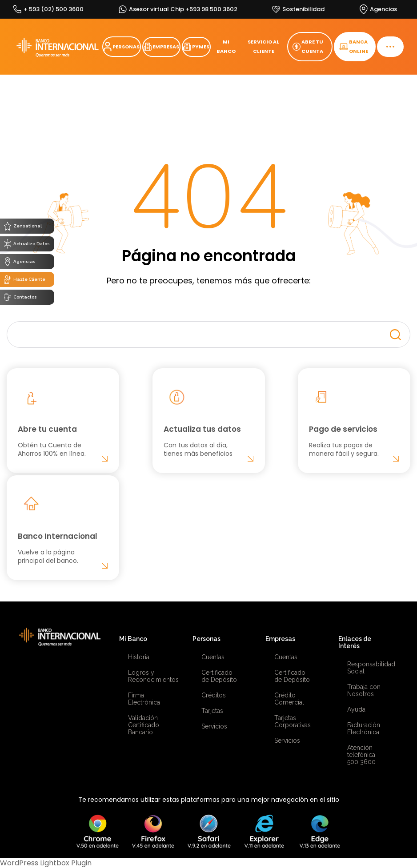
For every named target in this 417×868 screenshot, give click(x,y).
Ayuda (356, 709)
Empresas (280, 639)
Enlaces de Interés (355, 642)
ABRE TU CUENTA (308, 46)
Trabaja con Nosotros (364, 690)
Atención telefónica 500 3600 (361, 755)
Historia (139, 657)
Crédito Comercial (289, 699)
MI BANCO (226, 46)
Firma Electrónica (144, 699)
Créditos (214, 695)
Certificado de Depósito (219, 676)
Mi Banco (133, 639)
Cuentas (213, 657)
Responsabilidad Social (366, 668)
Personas (206, 639)
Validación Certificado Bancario (144, 725)
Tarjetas (212, 711)
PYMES (196, 47)
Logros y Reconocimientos (147, 676)
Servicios (214, 726)
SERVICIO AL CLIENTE (263, 46)
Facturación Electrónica (364, 729)
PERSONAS (122, 47)
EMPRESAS (161, 47)
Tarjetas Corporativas (293, 721)
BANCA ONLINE (354, 46)
